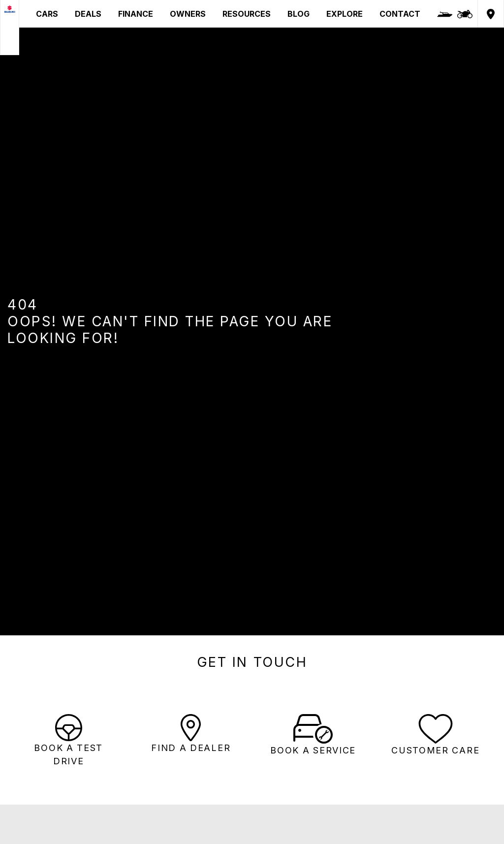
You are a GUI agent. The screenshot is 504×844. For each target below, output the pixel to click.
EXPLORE (345, 14)
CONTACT (400, 14)
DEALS (88, 14)
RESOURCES (247, 14)
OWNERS (188, 14)
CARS (47, 14)
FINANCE (136, 14)
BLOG (299, 14)
